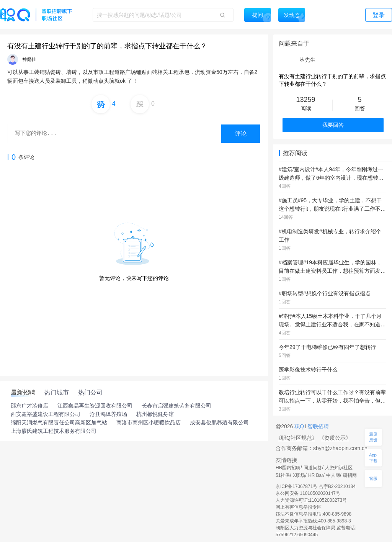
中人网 (333, 475)
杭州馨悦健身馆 (155, 414)
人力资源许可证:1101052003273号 (311, 500)
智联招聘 (317, 426)
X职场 (299, 475)
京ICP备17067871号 (296, 486)
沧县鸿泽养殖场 (108, 414)
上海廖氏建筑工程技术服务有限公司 (54, 431)
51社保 (283, 475)
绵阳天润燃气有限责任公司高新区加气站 (59, 422)
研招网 (350, 475)
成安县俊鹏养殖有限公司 (219, 422)
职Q (300, 426)
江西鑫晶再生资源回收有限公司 (95, 406)
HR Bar (316, 475)
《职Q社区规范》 (296, 438)
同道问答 (313, 468)
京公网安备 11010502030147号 (308, 493)
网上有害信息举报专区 (299, 507)
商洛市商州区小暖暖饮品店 (149, 422)
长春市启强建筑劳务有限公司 (176, 406)
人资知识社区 (339, 468)
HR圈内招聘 (288, 468)
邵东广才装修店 (29, 406)
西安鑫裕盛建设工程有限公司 (46, 414)
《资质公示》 (335, 438)
